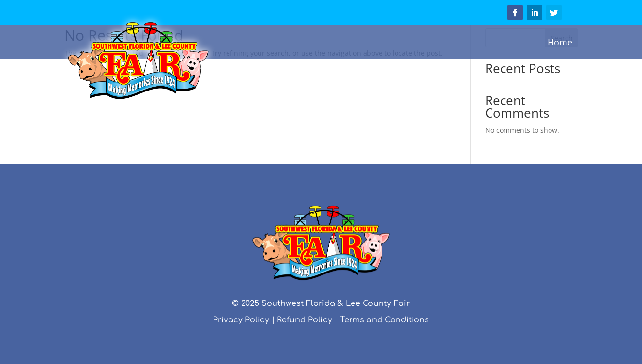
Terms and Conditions (384, 320)
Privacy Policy (241, 320)
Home (560, 42)
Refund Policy (305, 320)
